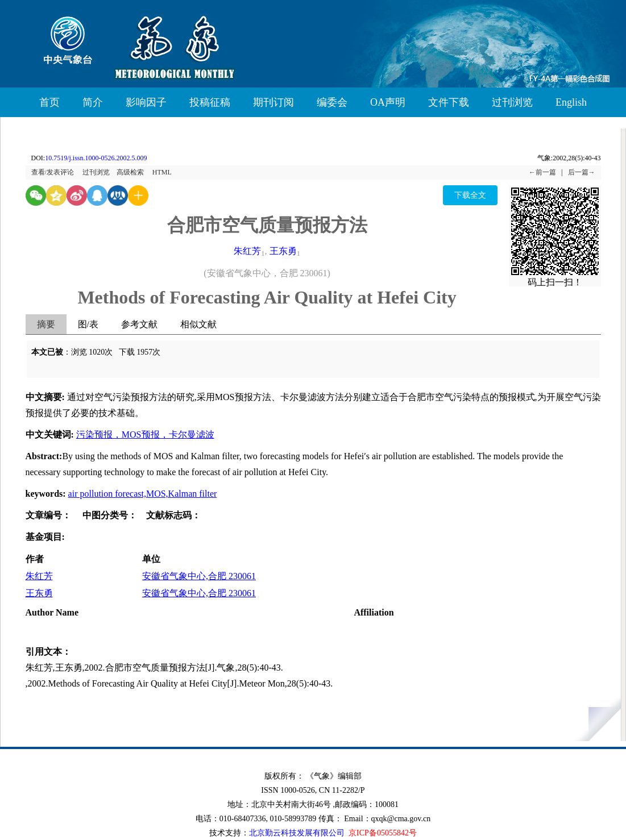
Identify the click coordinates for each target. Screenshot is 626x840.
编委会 (332, 102)
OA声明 (388, 102)
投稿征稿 (210, 102)
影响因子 (146, 102)
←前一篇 (542, 172)
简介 (93, 102)
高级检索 (130, 172)
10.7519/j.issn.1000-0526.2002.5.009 (96, 158)
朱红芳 (247, 251)
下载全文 (470, 195)
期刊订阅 (273, 102)
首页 (49, 102)
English (571, 102)
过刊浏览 (512, 102)
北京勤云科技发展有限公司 (297, 833)
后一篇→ (582, 172)
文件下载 (449, 102)
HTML (162, 172)
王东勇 (283, 251)
